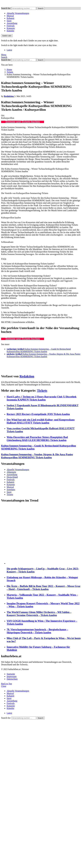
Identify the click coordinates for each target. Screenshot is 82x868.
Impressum (12, 676)
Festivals (11, 26)
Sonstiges (11, 489)
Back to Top (7, 684)
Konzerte (11, 28)
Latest (9, 50)
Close (4, 686)
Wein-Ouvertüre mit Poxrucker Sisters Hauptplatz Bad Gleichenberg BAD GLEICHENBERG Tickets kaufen (37, 439)
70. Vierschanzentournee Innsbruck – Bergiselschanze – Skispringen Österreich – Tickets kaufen (37, 631)
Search (41, 8)
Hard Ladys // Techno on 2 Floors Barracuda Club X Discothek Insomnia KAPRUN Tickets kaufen (42, 398)
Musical (10, 16)
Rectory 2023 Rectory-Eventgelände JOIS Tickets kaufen (38, 414)
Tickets (42, 390)
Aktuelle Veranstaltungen (18, 13)
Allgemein (11, 472)
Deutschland (12, 477)
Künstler (10, 31)
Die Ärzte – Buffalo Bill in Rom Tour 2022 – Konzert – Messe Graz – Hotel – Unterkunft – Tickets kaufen (43, 588)
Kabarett (10, 18)
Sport (9, 21)
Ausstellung (12, 23)
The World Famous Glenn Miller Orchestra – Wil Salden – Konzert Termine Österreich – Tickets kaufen (39, 614)
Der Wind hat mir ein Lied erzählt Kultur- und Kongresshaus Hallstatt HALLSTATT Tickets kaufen (41, 421)
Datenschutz (12, 679)
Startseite (11, 674)
